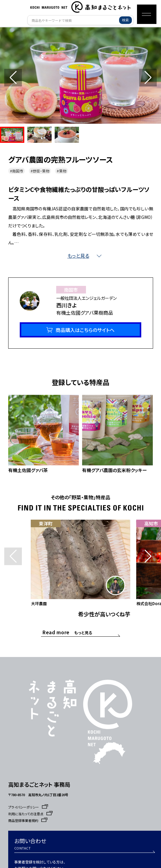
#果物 (62, 171)
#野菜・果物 (40, 171)
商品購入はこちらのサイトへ (85, 330)
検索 (125, 20)
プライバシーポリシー (28, 807)
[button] (148, 78)
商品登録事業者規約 (28, 820)
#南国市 (17, 171)
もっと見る (68, 632)
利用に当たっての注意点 (30, 814)
